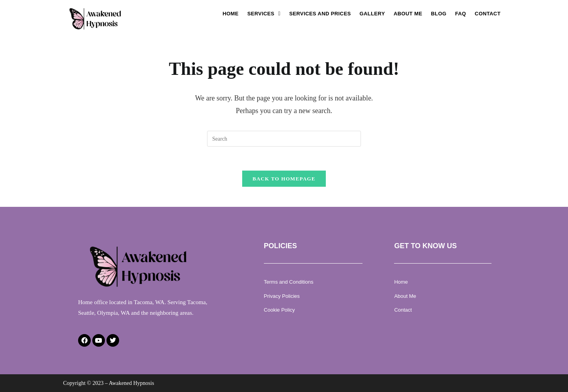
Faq (461, 14)
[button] (264, 14)
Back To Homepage (284, 179)
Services (264, 14)
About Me (408, 14)
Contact (488, 14)
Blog (439, 14)
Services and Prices (320, 14)
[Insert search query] (284, 139)
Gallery (372, 14)
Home (231, 14)
